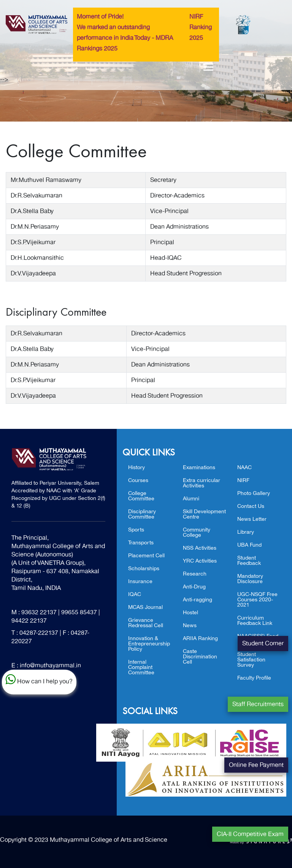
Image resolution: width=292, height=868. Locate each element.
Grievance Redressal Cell (146, 623)
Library (246, 532)
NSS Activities (200, 548)
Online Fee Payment (256, 765)
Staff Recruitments (258, 704)
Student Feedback (249, 560)
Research (195, 574)
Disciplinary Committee (142, 514)
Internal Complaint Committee (141, 667)
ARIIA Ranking (200, 638)
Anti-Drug (194, 587)
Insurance (140, 581)
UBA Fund (249, 545)
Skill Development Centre (204, 514)
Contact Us (251, 506)
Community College (197, 532)
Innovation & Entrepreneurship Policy (149, 644)
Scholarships (144, 568)
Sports (136, 530)
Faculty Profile (254, 678)
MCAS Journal (145, 607)
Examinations (199, 467)
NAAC (244, 467)
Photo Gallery (254, 493)
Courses (138, 480)
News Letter (252, 519)
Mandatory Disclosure (250, 579)
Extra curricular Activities (202, 483)
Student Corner (263, 643)
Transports (141, 543)
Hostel (190, 613)
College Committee (141, 496)
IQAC (135, 594)
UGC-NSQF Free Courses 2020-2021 (257, 600)
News (190, 625)
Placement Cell (146, 556)
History (136, 467)
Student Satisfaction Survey (251, 660)
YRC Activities (200, 561)
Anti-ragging (198, 600)
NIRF (243, 480)
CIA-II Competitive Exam (250, 834)
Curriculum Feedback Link (255, 621)
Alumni (191, 499)
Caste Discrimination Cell (200, 657)
